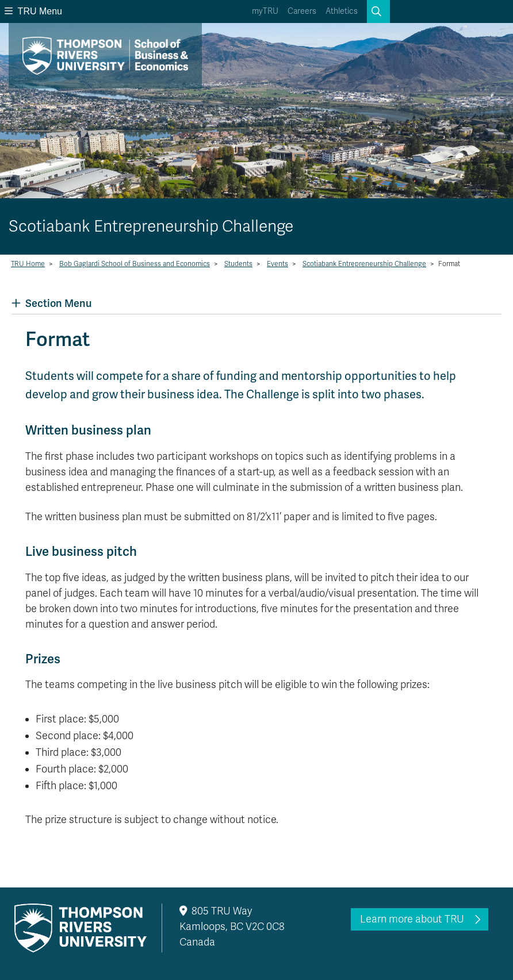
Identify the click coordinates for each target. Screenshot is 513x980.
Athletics (342, 11)
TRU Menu (33, 11)
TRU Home (28, 264)
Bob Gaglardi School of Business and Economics (135, 264)
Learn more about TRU (412, 919)
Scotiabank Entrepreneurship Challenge (364, 264)
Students (238, 264)
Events (277, 264)
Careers (302, 11)
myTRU (265, 11)
